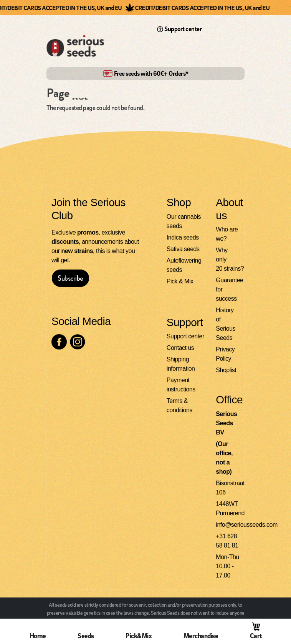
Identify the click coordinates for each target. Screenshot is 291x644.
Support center (179, 29)
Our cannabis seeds (184, 222)
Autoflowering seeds (184, 265)
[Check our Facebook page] (59, 342)
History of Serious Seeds (226, 324)
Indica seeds (183, 238)
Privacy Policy (225, 354)
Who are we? (227, 234)
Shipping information (181, 364)
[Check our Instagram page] (78, 342)
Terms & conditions (179, 406)
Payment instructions (181, 385)
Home (38, 636)
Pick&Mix (139, 636)
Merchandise (201, 636)
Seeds (86, 636)
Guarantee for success (228, 290)
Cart (256, 636)
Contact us (180, 348)
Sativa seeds (183, 249)
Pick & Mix (180, 282)
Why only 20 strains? (228, 260)
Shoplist (226, 370)
